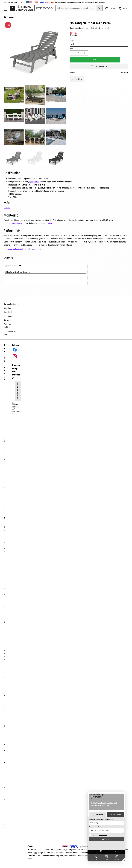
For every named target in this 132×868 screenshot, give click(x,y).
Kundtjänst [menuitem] (8, 312)
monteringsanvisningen (13, 223)
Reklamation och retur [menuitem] (10, 333)
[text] (99, 33)
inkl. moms (14, 2)
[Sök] (100, 8)
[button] (5, 9)
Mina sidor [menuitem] (8, 316)
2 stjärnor (8, 266)
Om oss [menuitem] (6, 320)
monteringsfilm (46, 223)
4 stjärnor (12, 266)
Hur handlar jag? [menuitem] (10, 304)
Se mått (7, 208)
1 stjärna (6, 266)
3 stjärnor (10, 266)
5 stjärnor (15, 266)
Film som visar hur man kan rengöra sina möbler (22, 249)
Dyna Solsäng (34, 182)
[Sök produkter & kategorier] (79, 8)
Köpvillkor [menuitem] (7, 308)
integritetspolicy (16, 411)
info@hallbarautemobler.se (4, 640)
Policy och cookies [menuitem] (8, 326)
